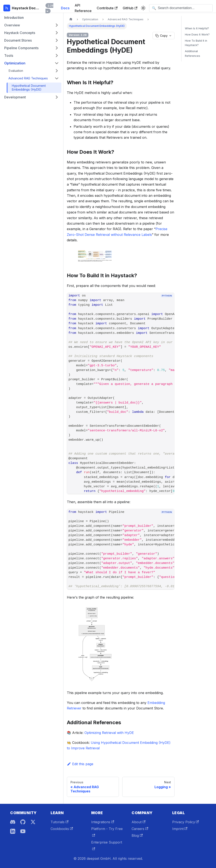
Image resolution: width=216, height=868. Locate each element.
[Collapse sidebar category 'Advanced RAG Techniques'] (57, 78)
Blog (137, 835)
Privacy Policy (186, 822)
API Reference (83, 8)
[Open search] (181, 8)
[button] (32, 25)
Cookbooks (62, 829)
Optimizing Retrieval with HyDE (109, 733)
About (138, 822)
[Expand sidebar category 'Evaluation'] (57, 71)
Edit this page (80, 764)
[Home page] (71, 19)
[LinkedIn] (13, 831)
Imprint (180, 829)
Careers (140, 829)
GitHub (130, 8)
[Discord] (13, 822)
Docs (65, 8)
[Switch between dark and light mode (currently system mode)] (143, 8)
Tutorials (59, 822)
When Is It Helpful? (197, 28)
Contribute (107, 8)
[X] (33, 822)
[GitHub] (23, 822)
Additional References (193, 53)
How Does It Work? (197, 35)
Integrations (103, 822)
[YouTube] (23, 831)
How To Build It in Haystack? (196, 43)
